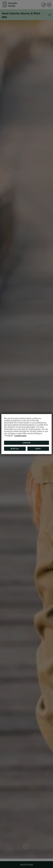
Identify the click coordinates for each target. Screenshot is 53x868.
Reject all (15, 449)
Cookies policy (20, 436)
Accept (38, 449)
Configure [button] (27, 443)
